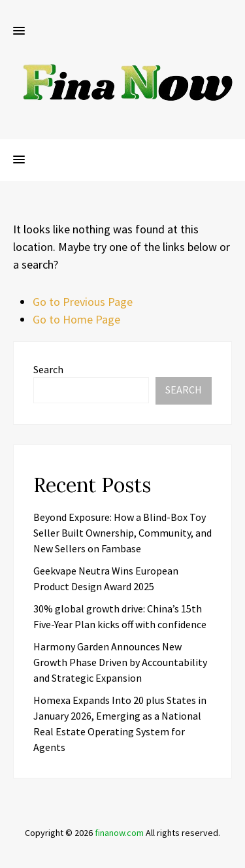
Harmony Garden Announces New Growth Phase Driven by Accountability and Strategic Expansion (120, 662)
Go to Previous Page (83, 302)
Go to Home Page (76, 319)
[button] (19, 31)
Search (48, 369)
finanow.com (119, 833)
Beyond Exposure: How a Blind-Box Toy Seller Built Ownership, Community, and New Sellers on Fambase (122, 533)
